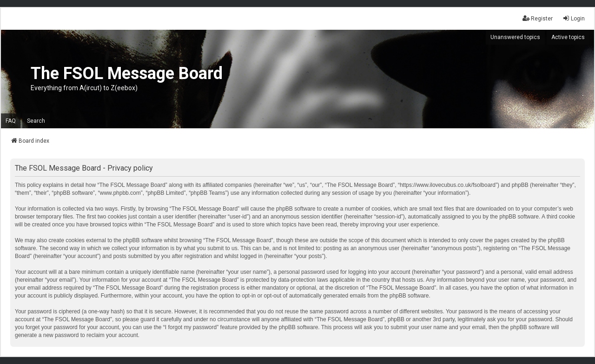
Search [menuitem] (36, 121)
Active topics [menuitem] (568, 37)
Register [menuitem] (538, 18)
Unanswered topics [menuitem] (515, 37)
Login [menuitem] (574, 18)
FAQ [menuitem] (11, 121)
